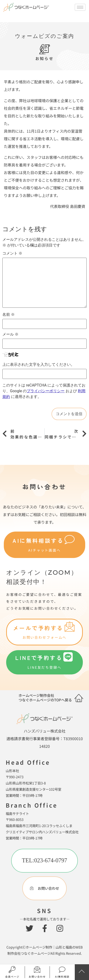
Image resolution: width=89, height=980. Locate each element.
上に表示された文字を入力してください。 (38, 365)
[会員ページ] (12, 970)
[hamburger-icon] (80, 7)
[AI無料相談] (62, 970)
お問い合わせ (37, 977)
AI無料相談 (62, 977)
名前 (9, 315)
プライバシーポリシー (46, 391)
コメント (12, 253)
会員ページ (12, 977)
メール (10, 334)
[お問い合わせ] (37, 970)
